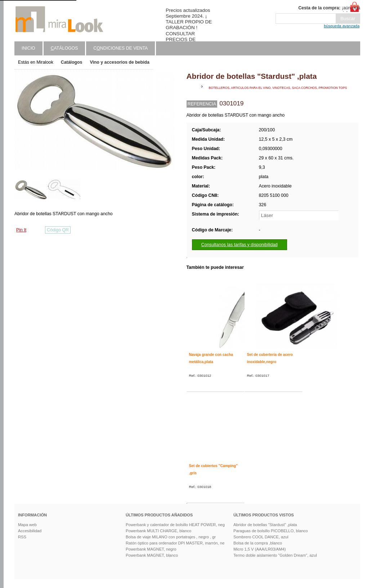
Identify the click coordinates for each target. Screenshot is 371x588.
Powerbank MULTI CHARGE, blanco (158, 531)
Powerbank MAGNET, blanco (152, 555)
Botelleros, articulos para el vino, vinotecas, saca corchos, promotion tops (278, 88)
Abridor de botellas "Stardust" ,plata (265, 525)
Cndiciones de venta (120, 48)
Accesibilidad (30, 531)
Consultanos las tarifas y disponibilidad (240, 245)
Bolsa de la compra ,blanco (258, 543)
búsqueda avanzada (342, 26)
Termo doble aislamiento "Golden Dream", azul (275, 555)
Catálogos (72, 62)
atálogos (64, 48)
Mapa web (27, 525)
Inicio (28, 48)
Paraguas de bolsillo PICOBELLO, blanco (271, 531)
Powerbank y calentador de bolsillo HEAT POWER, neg (175, 525)
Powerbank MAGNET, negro (151, 549)
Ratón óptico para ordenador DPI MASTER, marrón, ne (175, 543)
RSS (22, 537)
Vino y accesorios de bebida (119, 62)
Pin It (21, 230)
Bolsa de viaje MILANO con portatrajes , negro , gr (171, 537)
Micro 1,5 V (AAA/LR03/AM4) (260, 549)
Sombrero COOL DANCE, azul (261, 537)
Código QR (58, 230)
